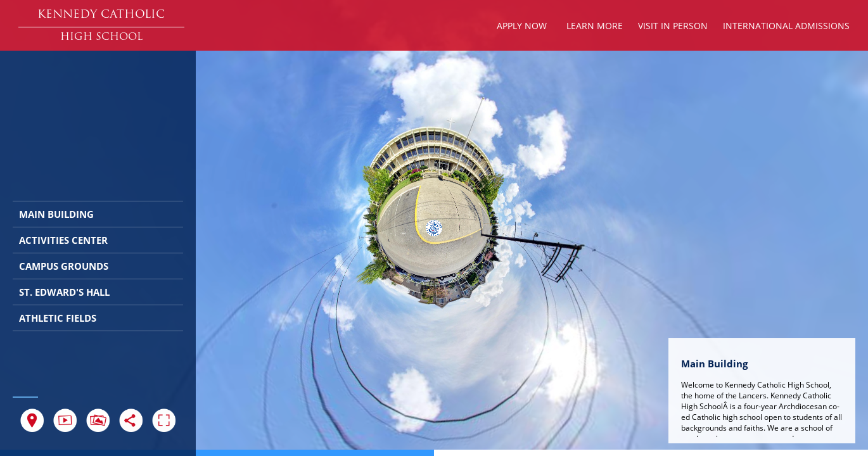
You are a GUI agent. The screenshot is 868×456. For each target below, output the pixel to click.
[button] (101, 15)
